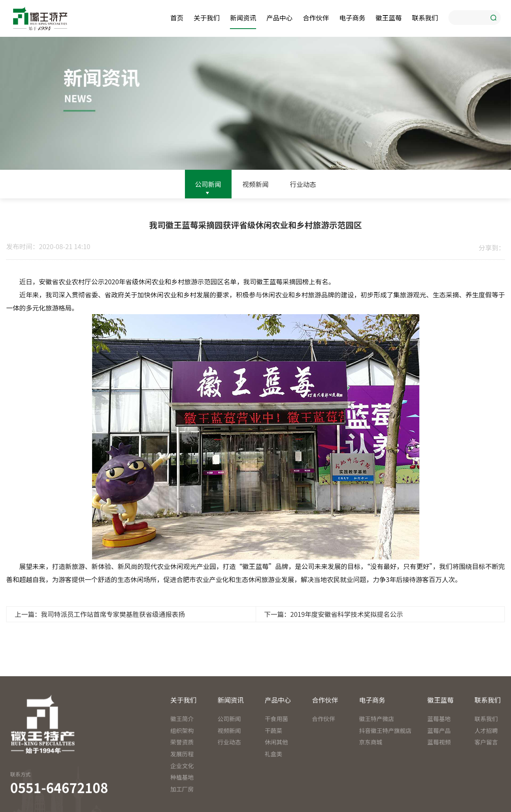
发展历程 (182, 797)
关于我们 (207, 18)
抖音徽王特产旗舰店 (383, 774)
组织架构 (182, 774)
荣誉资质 (182, 786)
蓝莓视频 (439, 786)
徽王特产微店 (376, 762)
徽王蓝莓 (389, 18)
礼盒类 (274, 797)
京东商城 (370, 786)
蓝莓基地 (439, 762)
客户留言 (486, 786)
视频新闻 (255, 184)
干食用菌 (276, 762)
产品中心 (279, 18)
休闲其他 (276, 786)
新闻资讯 (243, 18)
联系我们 (425, 18)
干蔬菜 (274, 774)
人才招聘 (486, 774)
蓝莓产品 (439, 774)
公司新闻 (208, 184)
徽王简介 (182, 762)
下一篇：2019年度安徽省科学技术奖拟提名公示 (334, 614)
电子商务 (352, 18)
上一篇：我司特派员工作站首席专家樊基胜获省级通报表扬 (100, 614)
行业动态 (303, 184)
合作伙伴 (316, 18)
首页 (177, 18)
